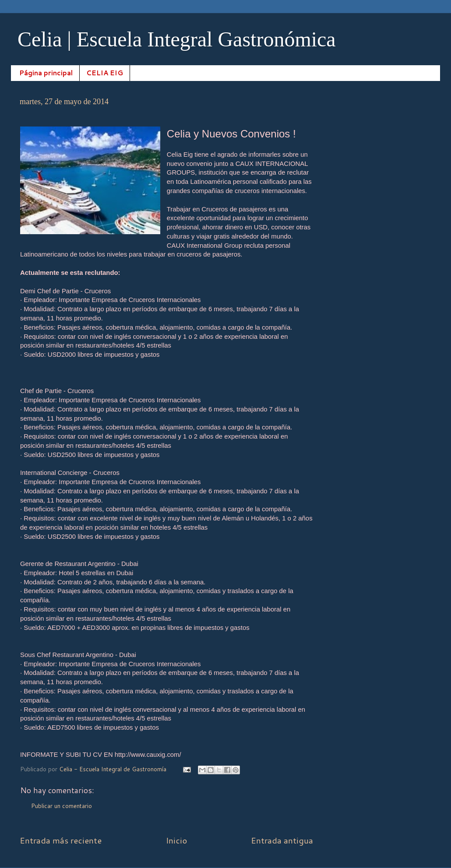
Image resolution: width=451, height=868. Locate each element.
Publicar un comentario (62, 806)
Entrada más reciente (61, 840)
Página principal (46, 73)
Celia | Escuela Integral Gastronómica (177, 39)
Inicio (176, 840)
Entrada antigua (282, 840)
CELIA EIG (105, 73)
